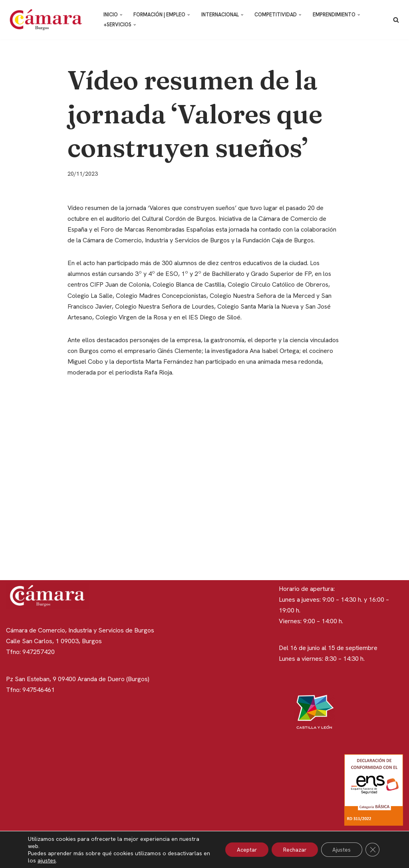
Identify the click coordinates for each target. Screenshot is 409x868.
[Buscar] (396, 20)
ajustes (55, 860)
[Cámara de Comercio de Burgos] (48, 20)
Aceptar (243, 850)
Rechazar (292, 850)
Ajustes (341, 850)
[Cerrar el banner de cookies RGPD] (372, 850)
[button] (121, 15)
